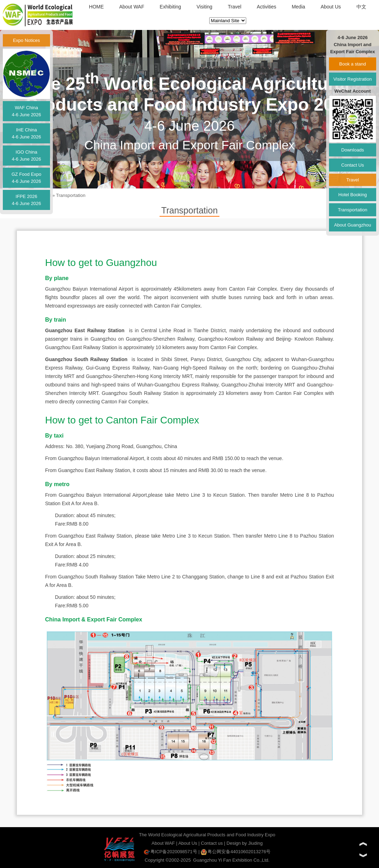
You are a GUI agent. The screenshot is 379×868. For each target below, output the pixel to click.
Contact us (212, 843)
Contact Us (353, 165)
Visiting (204, 7)
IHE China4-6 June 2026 (26, 133)
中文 (361, 7)
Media (298, 7)
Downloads (353, 150)
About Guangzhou (353, 225)
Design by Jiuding (245, 843)
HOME (97, 7)
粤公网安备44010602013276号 (236, 852)
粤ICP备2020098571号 (170, 852)
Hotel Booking (353, 195)
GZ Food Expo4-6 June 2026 (27, 178)
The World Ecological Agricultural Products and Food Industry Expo (207, 835)
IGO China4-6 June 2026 (26, 156)
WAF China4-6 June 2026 (26, 111)
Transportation (71, 195)
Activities (266, 7)
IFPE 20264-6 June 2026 (26, 200)
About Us (331, 7)
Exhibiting (170, 7)
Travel (235, 7)
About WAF (132, 7)
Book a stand (353, 64)
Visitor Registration (353, 79)
